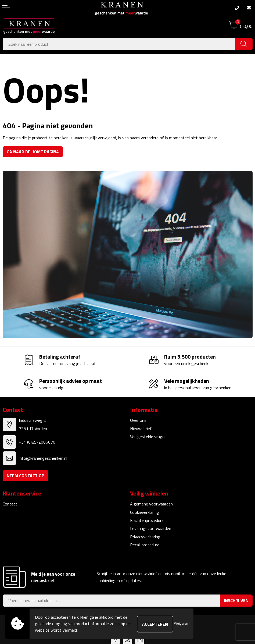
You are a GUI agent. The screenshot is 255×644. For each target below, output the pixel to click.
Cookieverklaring (145, 512)
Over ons (138, 420)
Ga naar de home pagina (33, 152)
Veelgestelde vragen (148, 437)
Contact (10, 504)
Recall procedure (145, 545)
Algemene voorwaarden (151, 504)
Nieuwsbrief (141, 429)
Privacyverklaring (145, 537)
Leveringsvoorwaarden (151, 528)
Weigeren (181, 623)
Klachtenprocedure (147, 520)
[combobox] (119, 44)
